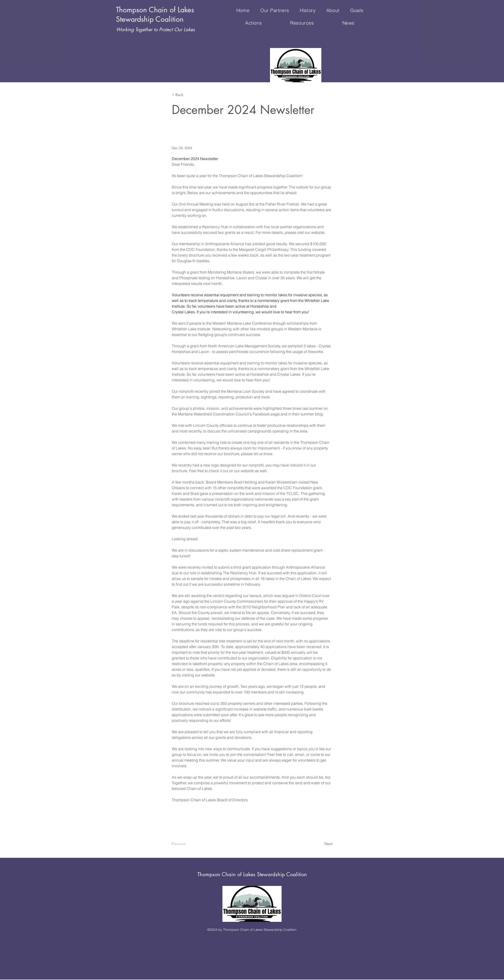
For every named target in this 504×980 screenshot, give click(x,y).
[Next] (321, 844)
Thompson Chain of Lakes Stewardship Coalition (252, 874)
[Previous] (187, 844)
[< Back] (187, 95)
